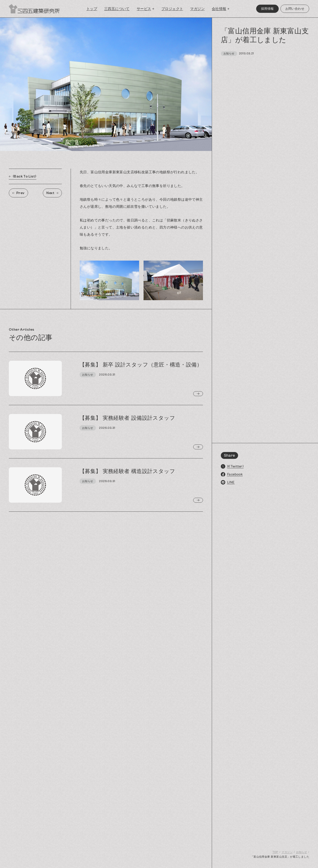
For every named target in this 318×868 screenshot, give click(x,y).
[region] (265, 443)
